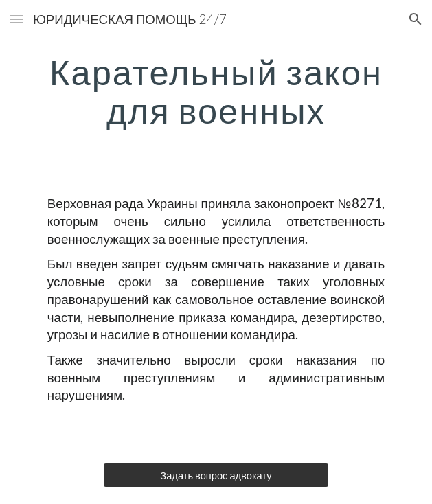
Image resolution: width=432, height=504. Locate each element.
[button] (16, 19)
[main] (216, 91)
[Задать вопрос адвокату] (216, 475)
